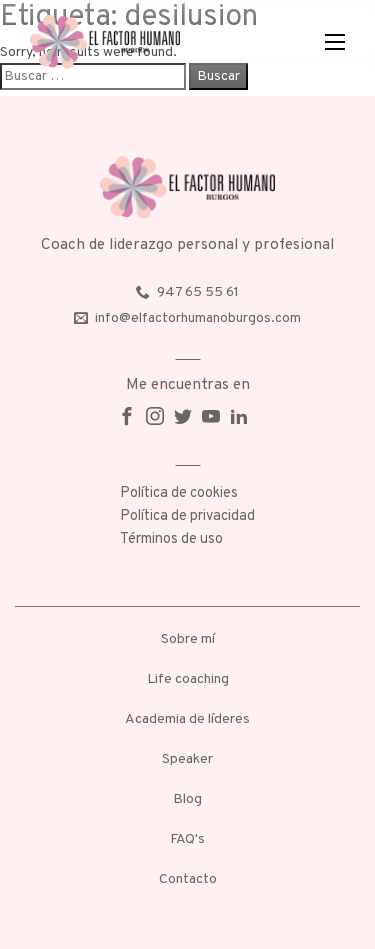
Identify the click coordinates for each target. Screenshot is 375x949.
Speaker (187, 759)
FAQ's (187, 839)
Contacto (188, 879)
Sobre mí (188, 639)
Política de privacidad (187, 516)
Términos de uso (171, 539)
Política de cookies (179, 493)
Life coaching (188, 679)
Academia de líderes (187, 719)
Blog (187, 799)
